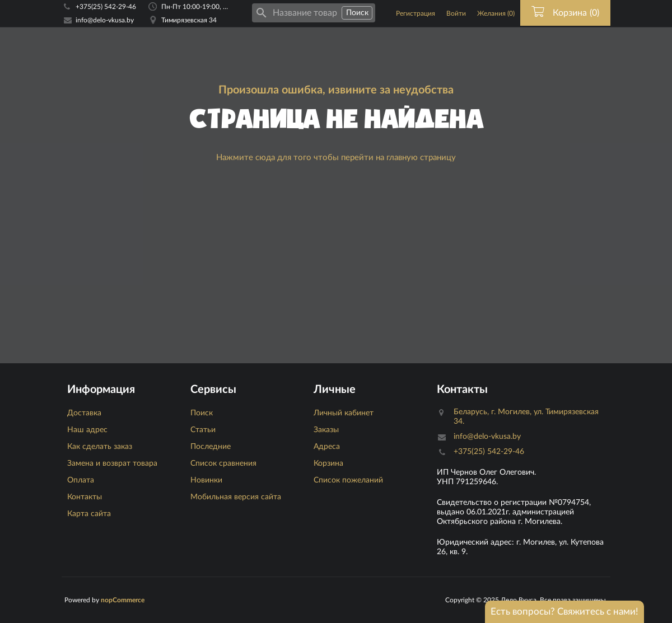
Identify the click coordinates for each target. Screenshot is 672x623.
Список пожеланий (348, 480)
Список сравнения (223, 463)
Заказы (326, 430)
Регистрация (416, 13)
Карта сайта (89, 514)
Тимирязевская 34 (189, 20)
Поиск (202, 413)
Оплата (81, 480)
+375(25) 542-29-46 (106, 7)
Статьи (203, 430)
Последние (211, 447)
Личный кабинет (344, 413)
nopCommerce (123, 600)
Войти (456, 13)
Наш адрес (87, 430)
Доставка (84, 413)
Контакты (85, 497)
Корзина (328, 463)
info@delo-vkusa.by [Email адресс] (105, 20)
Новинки (206, 480)
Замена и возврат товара (112, 463)
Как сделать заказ (100, 447)
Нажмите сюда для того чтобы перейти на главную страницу (336, 158)
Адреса (327, 447)
